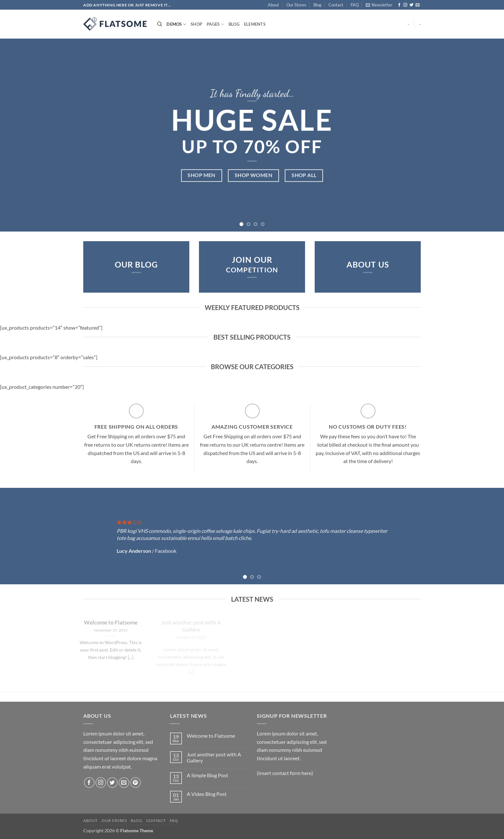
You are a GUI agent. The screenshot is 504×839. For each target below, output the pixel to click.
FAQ (355, 5)
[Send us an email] (418, 5)
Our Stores (296, 5)
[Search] (160, 24)
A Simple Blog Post (207, 775)
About (273, 5)
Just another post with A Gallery (214, 757)
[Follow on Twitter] (411, 5)
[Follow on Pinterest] (135, 783)
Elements (255, 24)
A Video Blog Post (207, 794)
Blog (317, 5)
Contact (336, 5)
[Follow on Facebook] (399, 5)
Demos (176, 24)
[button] (379, 5)
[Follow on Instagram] (405, 5)
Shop (196, 24)
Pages (215, 24)
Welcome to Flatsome (211, 736)
